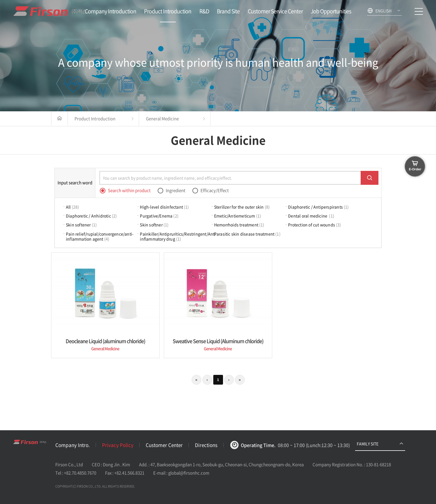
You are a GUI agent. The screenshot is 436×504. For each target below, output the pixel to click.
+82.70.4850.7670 (80, 473)
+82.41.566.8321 (129, 473)
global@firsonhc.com (189, 473)
